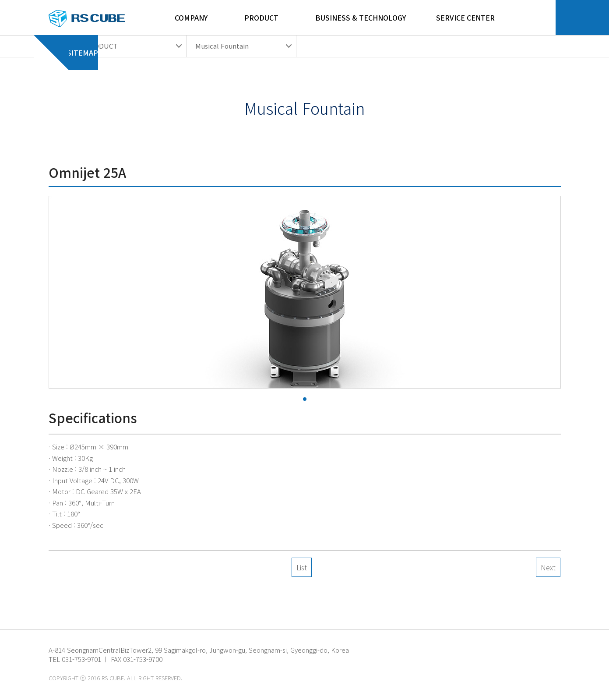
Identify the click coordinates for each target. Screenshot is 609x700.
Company (191, 18)
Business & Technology (361, 18)
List (302, 567)
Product (261, 18)
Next (548, 567)
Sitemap (83, 58)
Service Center (465, 18)
